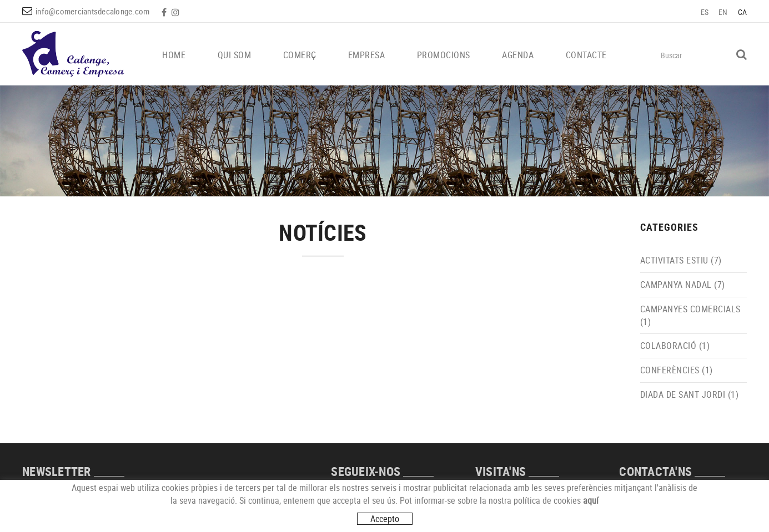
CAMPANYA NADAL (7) (683, 285)
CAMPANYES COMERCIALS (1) (690, 315)
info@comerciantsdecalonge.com (92, 11)
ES (705, 12)
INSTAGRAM (177, 12)
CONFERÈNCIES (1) (677, 370)
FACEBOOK (165, 12)
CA (743, 12)
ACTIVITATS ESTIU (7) (681, 260)
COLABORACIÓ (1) (675, 346)
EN (723, 12)
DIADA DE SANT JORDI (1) (690, 394)
